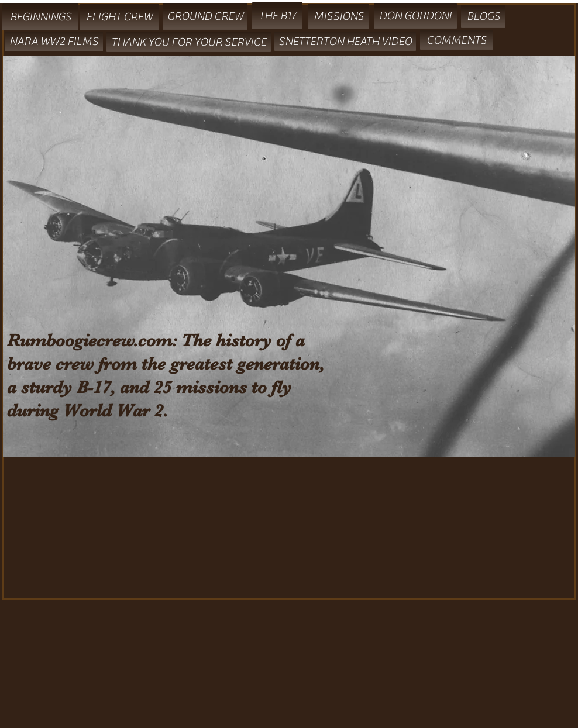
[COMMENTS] (457, 40)
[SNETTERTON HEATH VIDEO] (345, 41)
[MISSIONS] (338, 16)
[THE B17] (277, 16)
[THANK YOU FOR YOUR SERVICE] (189, 42)
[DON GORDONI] (415, 16)
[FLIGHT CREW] (119, 17)
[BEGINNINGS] (40, 17)
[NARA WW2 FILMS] (54, 42)
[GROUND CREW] (205, 16)
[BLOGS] (483, 16)
